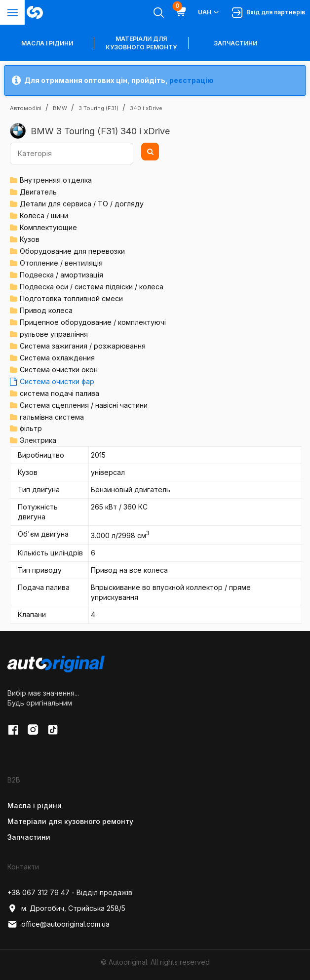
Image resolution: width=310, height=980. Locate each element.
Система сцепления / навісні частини (84, 405)
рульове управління (54, 334)
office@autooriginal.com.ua (58, 924)
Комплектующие (48, 227)
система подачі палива (59, 393)
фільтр (31, 428)
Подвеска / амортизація (61, 275)
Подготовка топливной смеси (71, 298)
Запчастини (235, 43)
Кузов (30, 239)
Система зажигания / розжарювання (83, 346)
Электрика (38, 440)
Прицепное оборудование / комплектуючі (93, 322)
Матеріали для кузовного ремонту (141, 43)
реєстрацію (192, 80)
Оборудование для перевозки (72, 251)
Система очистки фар (57, 381)
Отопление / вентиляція (61, 263)
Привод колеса (46, 310)
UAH (209, 12)
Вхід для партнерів (269, 13)
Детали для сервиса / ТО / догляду (82, 204)
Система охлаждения (57, 358)
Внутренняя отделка (56, 180)
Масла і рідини (35, 805)
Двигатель (38, 192)
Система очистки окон (59, 370)
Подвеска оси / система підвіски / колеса (92, 287)
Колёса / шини (44, 216)
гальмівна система (52, 417)
